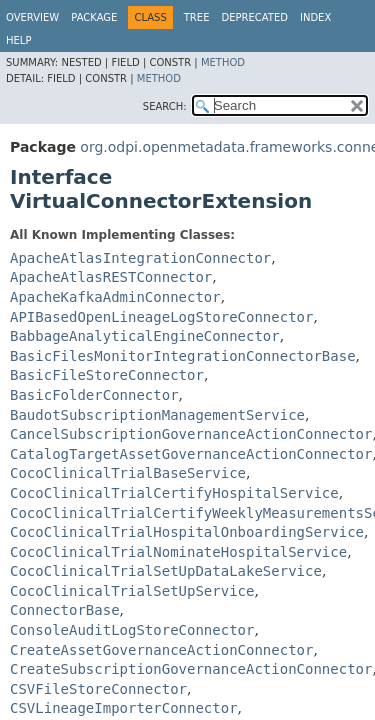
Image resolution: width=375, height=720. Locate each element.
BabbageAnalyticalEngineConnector (145, 336)
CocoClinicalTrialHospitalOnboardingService (187, 532)
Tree (197, 17)
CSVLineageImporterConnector (124, 708)
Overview (32, 17)
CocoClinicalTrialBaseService (128, 473)
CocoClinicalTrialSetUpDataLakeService (166, 571)
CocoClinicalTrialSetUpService (132, 591)
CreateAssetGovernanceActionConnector (161, 650)
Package (94, 17)
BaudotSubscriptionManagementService (157, 415)
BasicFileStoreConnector (107, 375)
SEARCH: (165, 106)
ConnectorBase (65, 610)
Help (18, 40)
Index (315, 17)
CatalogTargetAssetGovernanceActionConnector (191, 454)
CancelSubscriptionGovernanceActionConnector (191, 434)
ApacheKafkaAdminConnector (115, 297)
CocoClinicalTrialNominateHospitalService (178, 552)
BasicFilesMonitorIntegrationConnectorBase (183, 356)
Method (223, 62)
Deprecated (254, 17)
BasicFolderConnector (94, 395)
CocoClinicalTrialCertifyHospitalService (174, 493)
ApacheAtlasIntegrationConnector (140, 258)
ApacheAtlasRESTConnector (111, 277)
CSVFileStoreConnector (98, 689)
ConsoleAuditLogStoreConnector (132, 630)
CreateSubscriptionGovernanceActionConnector (191, 669)
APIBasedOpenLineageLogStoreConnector (161, 317)
